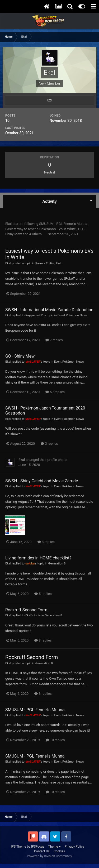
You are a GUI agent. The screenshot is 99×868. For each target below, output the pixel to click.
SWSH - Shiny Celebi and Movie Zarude (42, 481)
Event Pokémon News (72, 315)
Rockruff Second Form (26, 610)
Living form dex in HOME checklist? (38, 558)
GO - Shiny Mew (20, 356)
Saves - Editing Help (49, 263)
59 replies (55, 392)
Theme (55, 847)
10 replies (55, 740)
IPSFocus (37, 847)
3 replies (49, 444)
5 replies (43, 594)
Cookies (59, 851)
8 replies (46, 542)
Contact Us (42, 851)
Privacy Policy (74, 847)
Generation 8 (57, 563)
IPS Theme (18, 847)
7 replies (54, 340)
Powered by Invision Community (49, 856)
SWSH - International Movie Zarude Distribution (49, 310)
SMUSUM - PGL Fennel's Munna (64, 224)
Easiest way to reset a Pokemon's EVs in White (41, 229)
